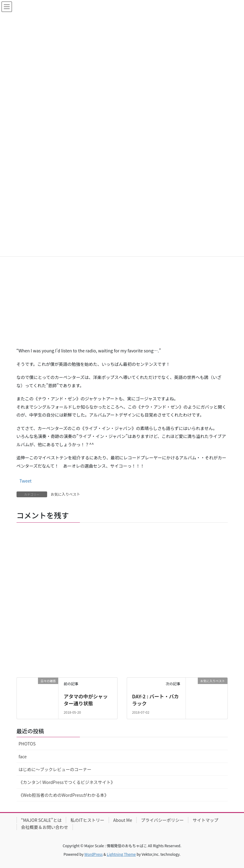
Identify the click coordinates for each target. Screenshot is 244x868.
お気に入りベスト (66, 494)
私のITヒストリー (87, 820)
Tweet (26, 481)
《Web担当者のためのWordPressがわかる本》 (64, 795)
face (23, 756)
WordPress (94, 854)
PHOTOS (27, 744)
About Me (123, 820)
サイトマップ (205, 820)
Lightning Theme (121, 854)
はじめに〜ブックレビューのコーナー (55, 769)
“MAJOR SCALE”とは (41, 820)
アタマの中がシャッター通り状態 (86, 700)
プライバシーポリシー (162, 820)
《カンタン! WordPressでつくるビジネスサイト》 (67, 782)
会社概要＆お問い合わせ (45, 827)
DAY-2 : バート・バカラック (155, 700)
